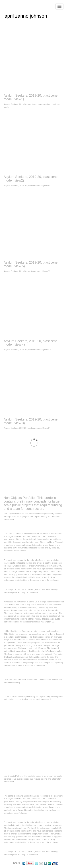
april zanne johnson (26, 16)
